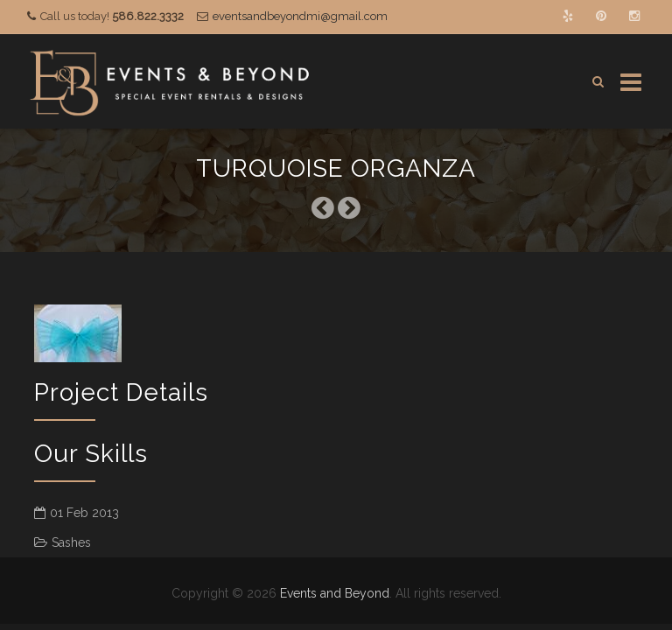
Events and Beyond (335, 593)
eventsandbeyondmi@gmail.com (300, 16)
